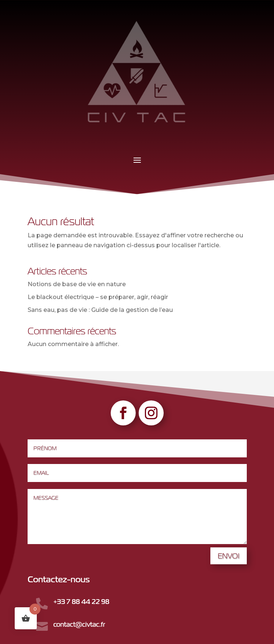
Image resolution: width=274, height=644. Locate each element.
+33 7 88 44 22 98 (81, 602)
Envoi (229, 556)
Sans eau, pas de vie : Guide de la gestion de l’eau (100, 310)
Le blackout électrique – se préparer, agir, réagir (98, 297)
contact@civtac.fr (79, 624)
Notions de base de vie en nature (77, 284)
